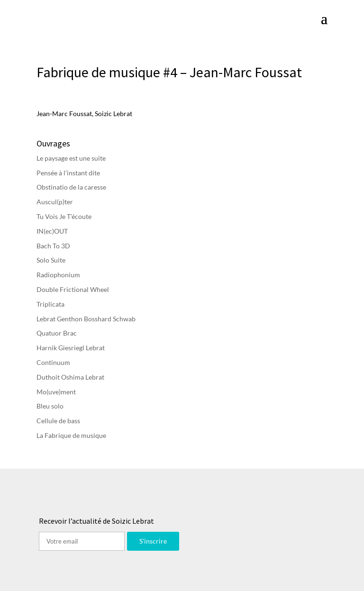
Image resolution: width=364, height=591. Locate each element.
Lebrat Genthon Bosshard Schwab (86, 319)
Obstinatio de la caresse (71, 187)
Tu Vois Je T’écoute (64, 216)
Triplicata (50, 304)
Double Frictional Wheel (73, 289)
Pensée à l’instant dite (68, 173)
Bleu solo (50, 406)
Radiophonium (58, 275)
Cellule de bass (58, 421)
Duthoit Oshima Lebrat (70, 377)
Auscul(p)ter (55, 202)
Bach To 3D (53, 246)
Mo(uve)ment (56, 392)
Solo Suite (51, 260)
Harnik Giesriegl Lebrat (71, 348)
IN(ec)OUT (52, 231)
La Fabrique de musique (71, 435)
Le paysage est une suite (71, 158)
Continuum (53, 362)
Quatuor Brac (57, 333)
